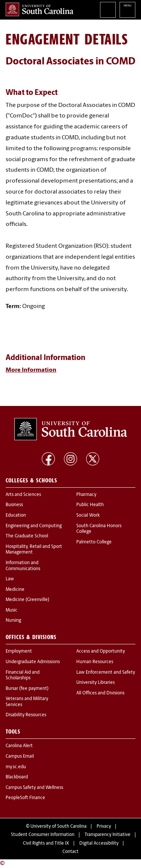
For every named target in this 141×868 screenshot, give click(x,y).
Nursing (13, 621)
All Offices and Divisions (100, 693)
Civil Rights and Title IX (46, 844)
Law (10, 579)
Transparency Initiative (108, 835)
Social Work (88, 516)
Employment (19, 651)
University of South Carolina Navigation (127, 10)
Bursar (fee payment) (27, 689)
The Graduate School (27, 536)
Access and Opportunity (101, 651)
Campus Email (20, 757)
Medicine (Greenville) (27, 600)
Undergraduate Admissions (33, 662)
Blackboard (17, 777)
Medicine (15, 590)
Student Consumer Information (43, 835)
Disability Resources (26, 715)
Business (14, 505)
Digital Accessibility (99, 844)
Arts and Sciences (23, 495)
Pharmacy (86, 495)
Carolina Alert (19, 746)
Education (16, 516)
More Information (31, 370)
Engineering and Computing (34, 526)
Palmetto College (94, 542)
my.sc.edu (16, 767)
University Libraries (96, 683)
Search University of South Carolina (108, 10)
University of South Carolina (58, 827)
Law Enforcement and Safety (106, 673)
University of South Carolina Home (39, 9)
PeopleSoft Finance (25, 798)
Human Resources (95, 662)
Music (11, 610)
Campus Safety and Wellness (34, 788)
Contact (70, 852)
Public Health (90, 505)
